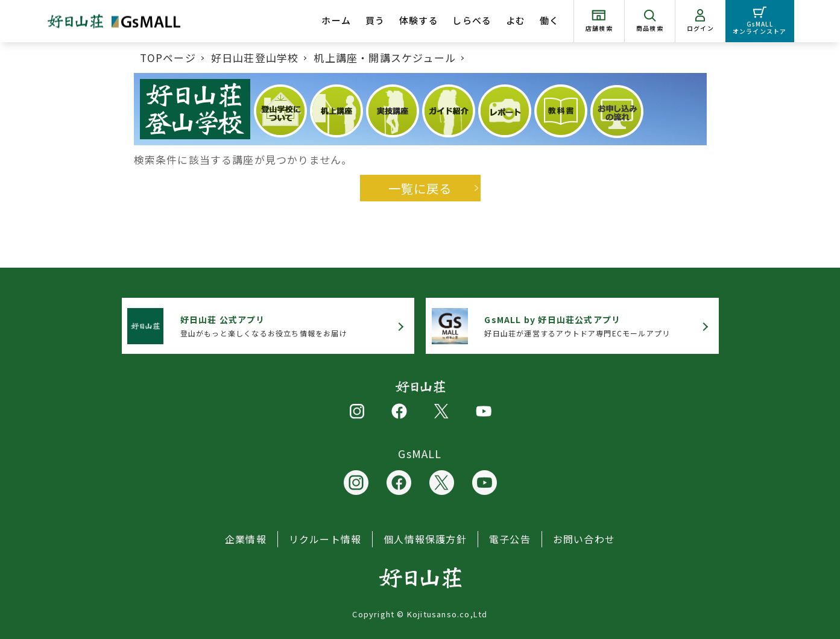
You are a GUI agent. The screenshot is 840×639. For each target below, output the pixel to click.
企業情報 (246, 539)
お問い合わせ (584, 539)
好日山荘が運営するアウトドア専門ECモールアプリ (577, 326)
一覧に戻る (420, 188)
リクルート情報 (325, 539)
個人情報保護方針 (425, 539)
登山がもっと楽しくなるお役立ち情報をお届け (264, 326)
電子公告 (510, 539)
